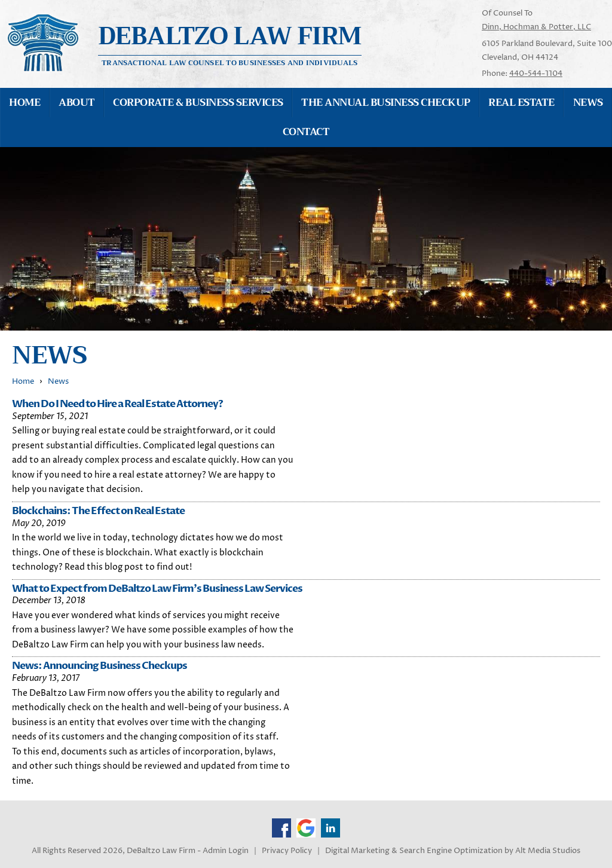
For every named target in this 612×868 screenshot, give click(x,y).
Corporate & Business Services (198, 103)
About (76, 103)
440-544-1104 (536, 74)
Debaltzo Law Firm (230, 36)
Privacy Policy (287, 851)
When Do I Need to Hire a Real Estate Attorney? (117, 404)
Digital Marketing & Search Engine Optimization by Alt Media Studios (453, 851)
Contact (306, 132)
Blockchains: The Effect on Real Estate (98, 511)
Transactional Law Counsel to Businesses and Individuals (229, 62)
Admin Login (226, 851)
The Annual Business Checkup (385, 103)
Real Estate (521, 103)
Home (25, 103)
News (58, 382)
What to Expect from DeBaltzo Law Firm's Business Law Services (157, 589)
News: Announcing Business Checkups (100, 666)
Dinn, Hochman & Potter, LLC (536, 27)
